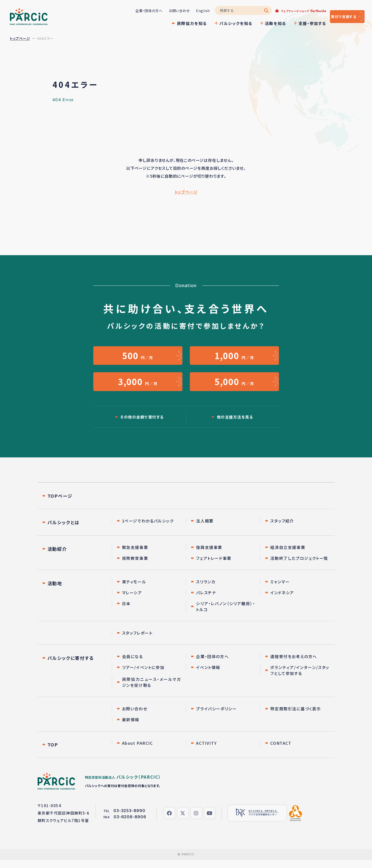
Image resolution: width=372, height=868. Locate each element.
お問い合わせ (164, 11)
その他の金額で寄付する (142, 424)
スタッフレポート (137, 641)
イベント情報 (208, 675)
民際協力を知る (177, 23)
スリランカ (206, 590)
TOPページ (60, 504)
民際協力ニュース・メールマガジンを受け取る (152, 690)
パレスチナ (206, 601)
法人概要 (205, 529)
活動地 (55, 591)
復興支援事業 (209, 555)
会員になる (133, 665)
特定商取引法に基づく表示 (296, 717)
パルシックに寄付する (71, 666)
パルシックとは (64, 530)
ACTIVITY (206, 751)
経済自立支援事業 (288, 555)
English (188, 11)
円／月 (138, 357)
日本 (126, 612)
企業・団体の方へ (134, 11)
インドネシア (282, 601)
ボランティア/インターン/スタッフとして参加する (300, 678)
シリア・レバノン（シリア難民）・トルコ (226, 615)
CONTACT (281, 751)
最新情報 (131, 728)
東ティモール (134, 590)
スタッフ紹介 (282, 529)
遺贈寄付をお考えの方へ (294, 665)
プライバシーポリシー (216, 717)
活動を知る (261, 23)
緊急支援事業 (135, 555)
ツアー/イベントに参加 (143, 675)
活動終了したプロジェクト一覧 (299, 566)
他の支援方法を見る (235, 424)
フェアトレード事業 (214, 566)
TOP (53, 753)
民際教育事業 (135, 566)
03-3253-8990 (129, 819)
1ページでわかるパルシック (148, 529)
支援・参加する (298, 23)
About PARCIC (137, 751)
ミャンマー (280, 590)
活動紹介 (57, 557)
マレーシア (132, 601)
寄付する (337, 17)
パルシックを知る (221, 23)
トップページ (20, 38)
